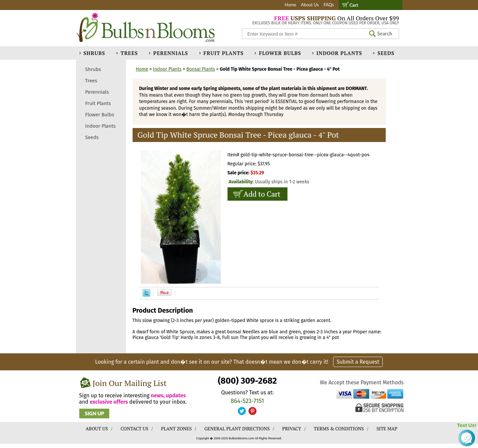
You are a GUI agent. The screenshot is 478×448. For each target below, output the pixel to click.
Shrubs (94, 53)
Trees (129, 53)
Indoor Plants (339, 53)
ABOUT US (97, 428)
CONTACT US (134, 428)
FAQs (329, 5)
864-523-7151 (247, 401)
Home (290, 5)
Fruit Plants (224, 53)
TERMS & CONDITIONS (339, 428)
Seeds (386, 53)
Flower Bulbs (280, 53)
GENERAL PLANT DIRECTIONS (237, 428)
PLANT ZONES (176, 428)
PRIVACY (292, 428)
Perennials (171, 53)
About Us (310, 5)
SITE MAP (387, 428)
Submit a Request (358, 362)
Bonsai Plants (201, 69)
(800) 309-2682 (247, 381)
